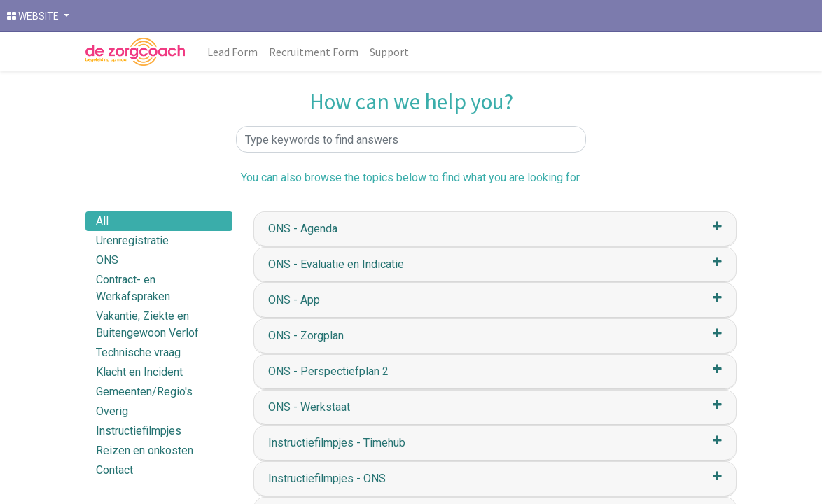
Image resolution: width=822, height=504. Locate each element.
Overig (112, 411)
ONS (107, 260)
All (102, 221)
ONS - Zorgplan (306, 336)
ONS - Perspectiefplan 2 (328, 371)
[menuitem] (232, 52)
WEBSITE (34, 16)
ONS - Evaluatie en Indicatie (336, 264)
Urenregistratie (132, 240)
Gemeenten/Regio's (144, 392)
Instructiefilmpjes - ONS (327, 478)
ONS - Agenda (303, 229)
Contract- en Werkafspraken (133, 288)
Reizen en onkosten (145, 450)
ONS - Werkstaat (309, 407)
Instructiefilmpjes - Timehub (337, 443)
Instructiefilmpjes (139, 431)
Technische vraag (138, 352)
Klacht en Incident (139, 372)
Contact (114, 470)
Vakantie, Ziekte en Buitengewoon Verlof (147, 324)
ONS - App (294, 300)
